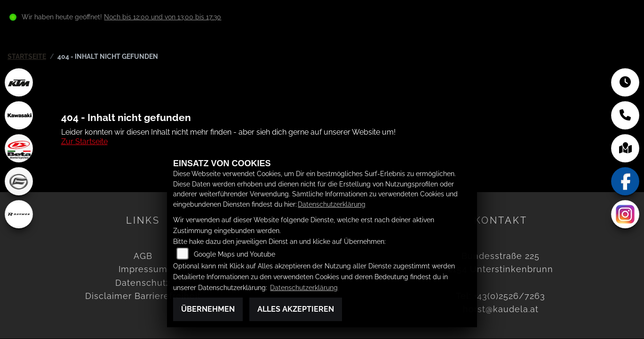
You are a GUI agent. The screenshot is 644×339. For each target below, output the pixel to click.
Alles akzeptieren (296, 309)
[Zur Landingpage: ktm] (19, 82)
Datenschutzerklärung (332, 204)
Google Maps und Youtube (235, 254)
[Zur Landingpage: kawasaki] (19, 115)
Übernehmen (208, 309)
